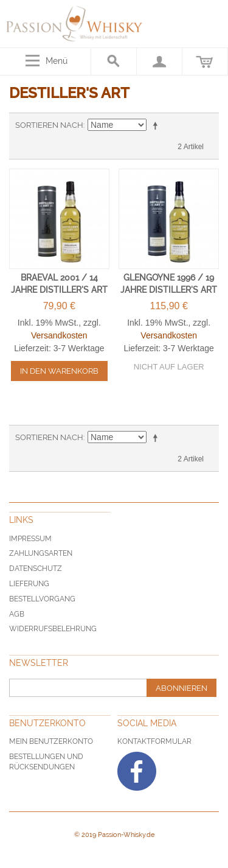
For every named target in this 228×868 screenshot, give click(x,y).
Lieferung (29, 584)
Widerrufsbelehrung (53, 629)
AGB (17, 614)
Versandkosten (59, 335)
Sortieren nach (49, 125)
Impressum (30, 539)
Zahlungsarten (41, 553)
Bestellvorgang (42, 599)
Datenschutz (36, 569)
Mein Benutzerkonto (51, 741)
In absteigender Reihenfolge (157, 125)
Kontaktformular (154, 741)
